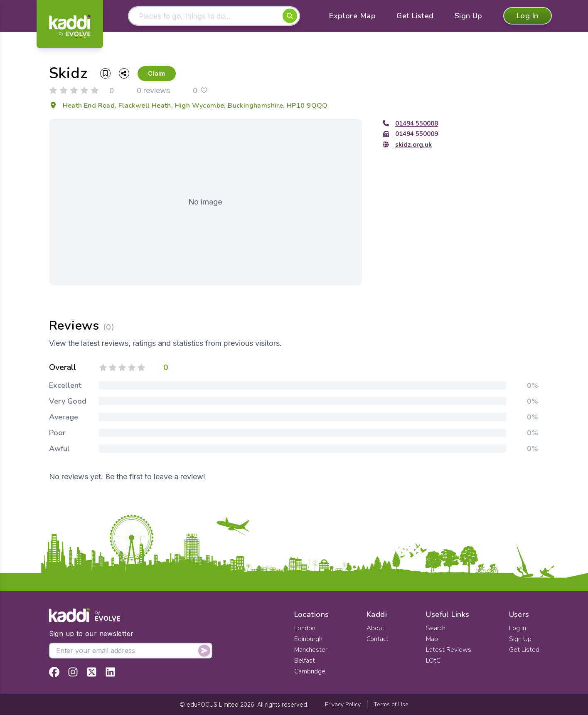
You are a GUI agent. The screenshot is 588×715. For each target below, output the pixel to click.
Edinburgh (308, 639)
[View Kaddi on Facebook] (54, 672)
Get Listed (415, 17)
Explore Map (352, 17)
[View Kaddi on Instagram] (73, 672)
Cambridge (310, 671)
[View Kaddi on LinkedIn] (110, 672)
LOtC (434, 661)
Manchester (311, 650)
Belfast (305, 661)
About (375, 628)
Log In (528, 17)
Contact (378, 639)
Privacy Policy (343, 704)
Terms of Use (391, 704)
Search (436, 628)
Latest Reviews (449, 650)
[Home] (70, 26)
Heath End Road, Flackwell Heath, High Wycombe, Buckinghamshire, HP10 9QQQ (188, 106)
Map (433, 639)
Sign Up (469, 17)
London (305, 628)
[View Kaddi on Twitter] (92, 672)
